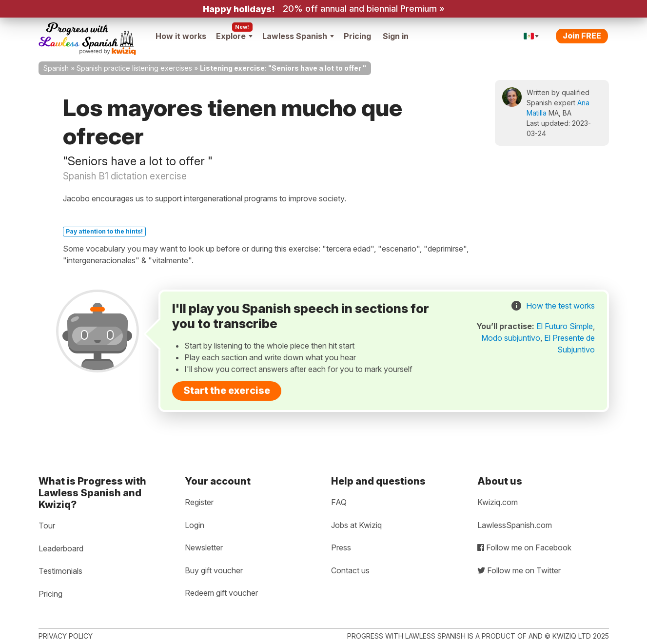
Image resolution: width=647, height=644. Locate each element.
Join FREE (582, 36)
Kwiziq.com (498, 502)
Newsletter (204, 547)
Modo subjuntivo (511, 338)
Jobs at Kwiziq (356, 525)
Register (199, 502)
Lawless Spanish (298, 36)
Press (341, 547)
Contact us (350, 570)
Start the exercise (227, 390)
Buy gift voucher (214, 570)
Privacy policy (66, 636)
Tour (47, 526)
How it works (181, 36)
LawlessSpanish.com (515, 525)
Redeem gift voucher (221, 593)
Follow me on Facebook (524, 547)
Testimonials (60, 571)
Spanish (56, 68)
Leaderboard (61, 548)
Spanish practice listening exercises (134, 68)
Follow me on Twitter (519, 570)
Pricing (357, 36)
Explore (234, 36)
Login (195, 525)
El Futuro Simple (565, 326)
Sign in (396, 36)
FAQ (339, 502)
